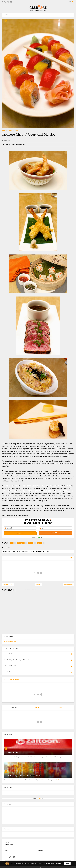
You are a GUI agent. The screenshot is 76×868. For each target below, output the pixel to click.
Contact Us (41, 850)
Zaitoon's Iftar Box (12, 752)
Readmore (66, 757)
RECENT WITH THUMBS (12, 680)
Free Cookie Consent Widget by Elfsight (38, 867)
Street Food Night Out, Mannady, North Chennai (23, 775)
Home (3, 130)
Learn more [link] (59, 863)
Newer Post (8, 584)
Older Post (68, 584)
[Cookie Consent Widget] (38, 864)
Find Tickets (56, 533)
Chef (16, 130)
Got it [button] (67, 863)
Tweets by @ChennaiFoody (10, 641)
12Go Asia (38, 537)
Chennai (10, 130)
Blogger (41, 798)
